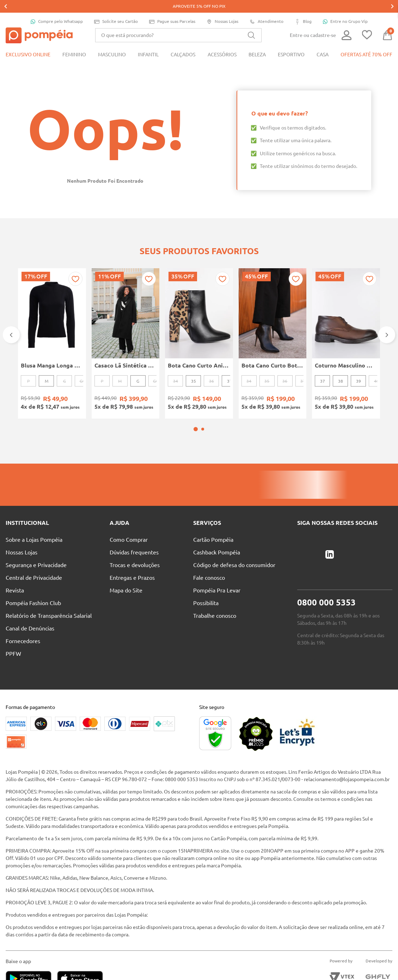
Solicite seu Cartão (116, 9)
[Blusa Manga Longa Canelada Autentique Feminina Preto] (52, 331)
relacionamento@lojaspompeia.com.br (347, 767)
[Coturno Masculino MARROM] (346, 331)
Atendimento (267, 9)
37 (229, 368)
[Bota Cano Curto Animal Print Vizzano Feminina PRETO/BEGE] (199, 331)
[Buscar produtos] (251, 23)
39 (359, 368)
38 (341, 368)
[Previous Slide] (11, 322)
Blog (303, 9)
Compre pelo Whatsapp (57, 9)
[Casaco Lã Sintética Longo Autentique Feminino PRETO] (126, 331)
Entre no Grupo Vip (345, 9)
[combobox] (178, 23)
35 (194, 368)
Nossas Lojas (222, 9)
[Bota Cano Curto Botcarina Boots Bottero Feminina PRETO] (273, 331)
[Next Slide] (387, 322)
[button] (196, 416)
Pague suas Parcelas (172, 9)
